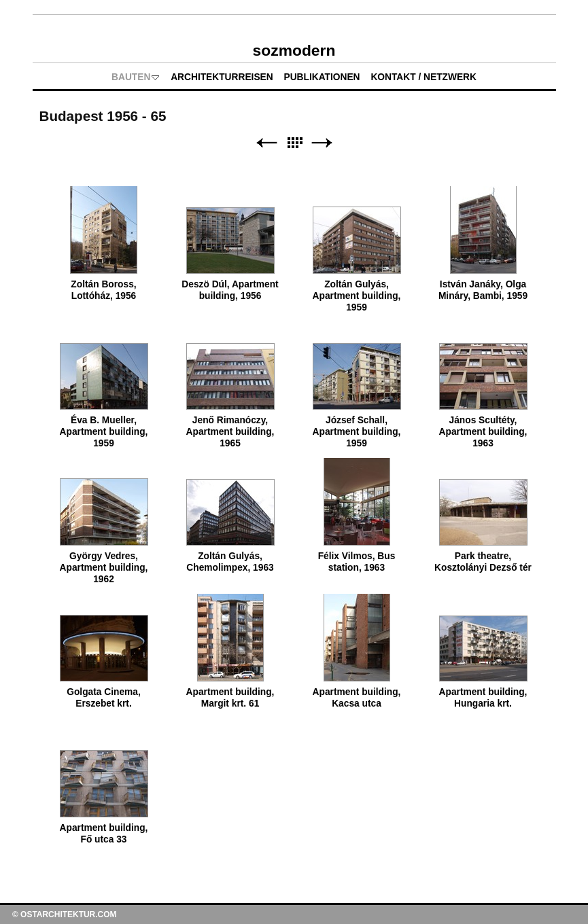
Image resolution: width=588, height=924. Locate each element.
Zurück (266, 143)
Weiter (322, 143)
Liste (294, 143)
